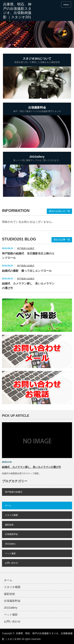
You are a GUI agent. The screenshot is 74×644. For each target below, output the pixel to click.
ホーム (8, 505)
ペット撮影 (10, 553)
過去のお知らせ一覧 (59, 211)
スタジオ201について (37, 61)
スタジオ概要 (11, 515)
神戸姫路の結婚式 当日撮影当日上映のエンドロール (28, 256)
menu (66, 5)
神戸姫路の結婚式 (26, 248)
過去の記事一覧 (62, 240)
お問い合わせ (11, 563)
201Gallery (37, 159)
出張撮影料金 (37, 109)
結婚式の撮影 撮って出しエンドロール (27, 271)
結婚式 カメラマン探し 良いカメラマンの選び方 (28, 286)
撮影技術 (9, 525)
